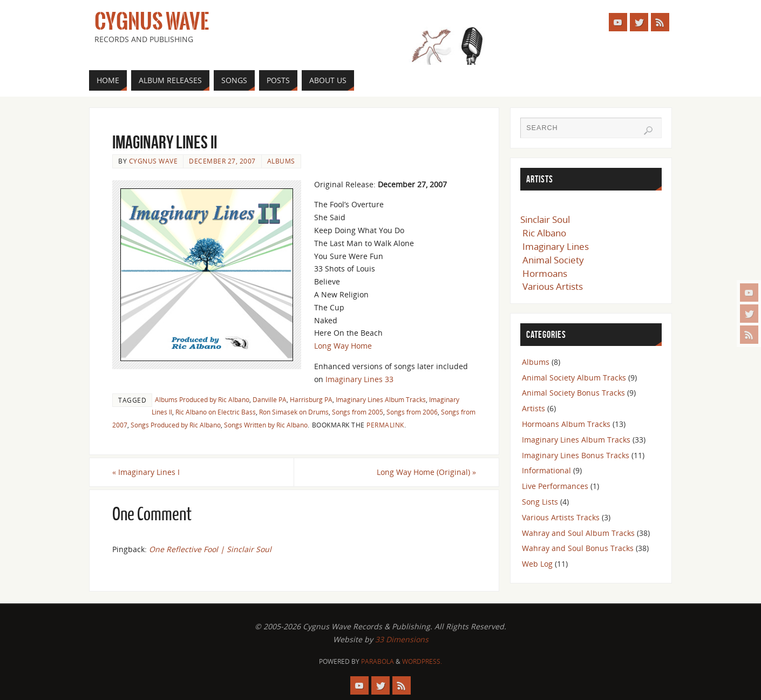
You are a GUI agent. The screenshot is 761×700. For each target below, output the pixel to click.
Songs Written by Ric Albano (266, 425)
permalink (385, 425)
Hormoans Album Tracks (566, 424)
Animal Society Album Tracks (574, 378)
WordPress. (422, 661)
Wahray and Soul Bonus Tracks (578, 548)
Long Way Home (343, 346)
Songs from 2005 (358, 412)
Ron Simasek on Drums (294, 412)
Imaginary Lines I (146, 472)
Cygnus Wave (152, 22)
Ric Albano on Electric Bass (216, 412)
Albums (281, 161)
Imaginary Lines (556, 246)
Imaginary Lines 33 (359, 379)
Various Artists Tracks (561, 517)
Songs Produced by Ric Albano (176, 425)
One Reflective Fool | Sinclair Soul (210, 549)
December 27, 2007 (222, 161)
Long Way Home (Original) (426, 472)
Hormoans (545, 273)
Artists (534, 408)
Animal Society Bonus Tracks (573, 393)
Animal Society (553, 260)
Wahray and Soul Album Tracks (578, 533)
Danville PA (270, 399)
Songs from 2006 (412, 412)
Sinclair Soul (545, 219)
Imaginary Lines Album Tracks (381, 399)
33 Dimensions (402, 639)
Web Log (537, 564)
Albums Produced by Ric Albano (202, 399)
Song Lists (540, 502)
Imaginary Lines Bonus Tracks (576, 455)
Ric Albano (544, 233)
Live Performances (555, 486)
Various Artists (553, 286)
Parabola (378, 661)
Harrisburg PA (311, 399)
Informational (546, 470)
